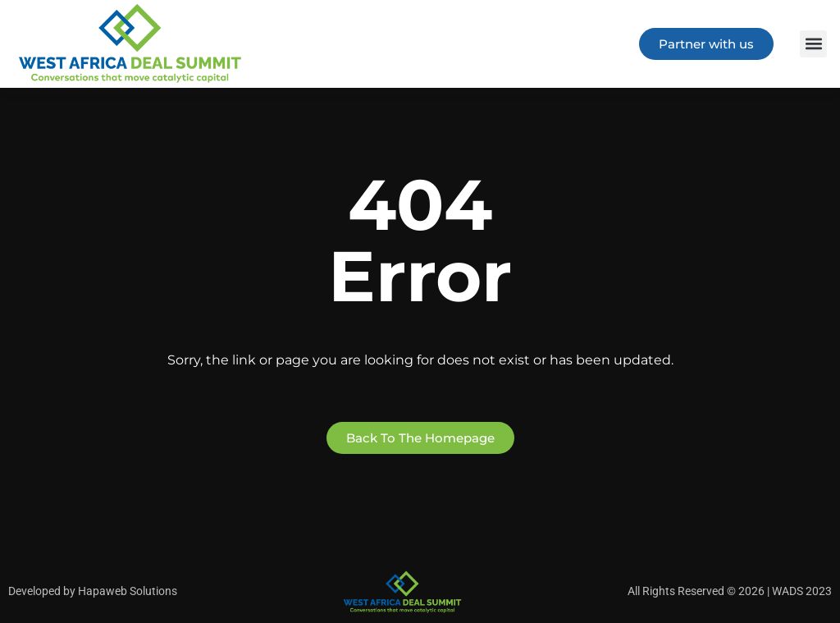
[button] (813, 44)
